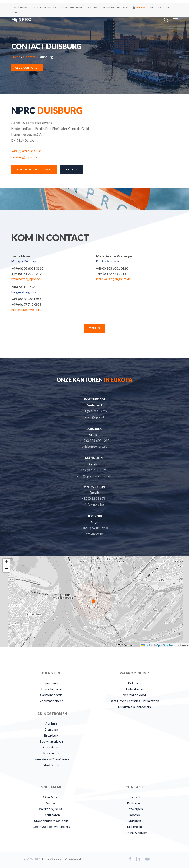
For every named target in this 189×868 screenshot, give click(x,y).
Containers (51, 747)
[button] (175, 20)
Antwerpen (135, 809)
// (24, 859)
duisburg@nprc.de (24, 157)
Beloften (134, 683)
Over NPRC (51, 797)
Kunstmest (51, 753)
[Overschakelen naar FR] (15, 13)
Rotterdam (135, 803)
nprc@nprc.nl (94, 417)
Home (16, 57)
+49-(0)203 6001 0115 (27, 299)
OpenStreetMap (165, 645)
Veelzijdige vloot (135, 695)
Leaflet (146, 645)
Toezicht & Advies (135, 833)
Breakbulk (51, 735)
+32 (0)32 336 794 (94, 498)
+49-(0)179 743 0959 (26, 304)
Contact (29, 57)
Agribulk (51, 724)
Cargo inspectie (51, 695)
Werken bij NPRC (51, 809)
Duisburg (134, 821)
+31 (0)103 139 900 (94, 411)
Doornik (134, 815)
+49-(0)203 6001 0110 (27, 268)
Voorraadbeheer (51, 701)
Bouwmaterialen (51, 741)
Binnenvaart (51, 683)
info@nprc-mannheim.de (94, 476)
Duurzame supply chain (134, 707)
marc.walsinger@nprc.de (113, 279)
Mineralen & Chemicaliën (51, 759)
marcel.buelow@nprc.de (28, 310)
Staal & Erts (51, 765)
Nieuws (51, 803)
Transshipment (51, 689)
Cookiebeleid (73, 859)
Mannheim (134, 827)
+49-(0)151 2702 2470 (27, 274)
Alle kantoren (27, 67)
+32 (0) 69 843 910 (94, 528)
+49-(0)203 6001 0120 (112, 268)
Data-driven (135, 689)
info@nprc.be (94, 504)
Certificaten (51, 815)
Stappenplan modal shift (51, 821)
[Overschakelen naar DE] (169, 8)
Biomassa (51, 729)
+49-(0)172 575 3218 (111, 274)
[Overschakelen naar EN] (160, 8)
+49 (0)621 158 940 (94, 470)
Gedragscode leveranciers (51, 827)
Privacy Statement (53, 859)
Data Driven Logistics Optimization (134, 701)
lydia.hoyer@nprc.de (26, 279)
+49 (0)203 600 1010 (26, 151)
